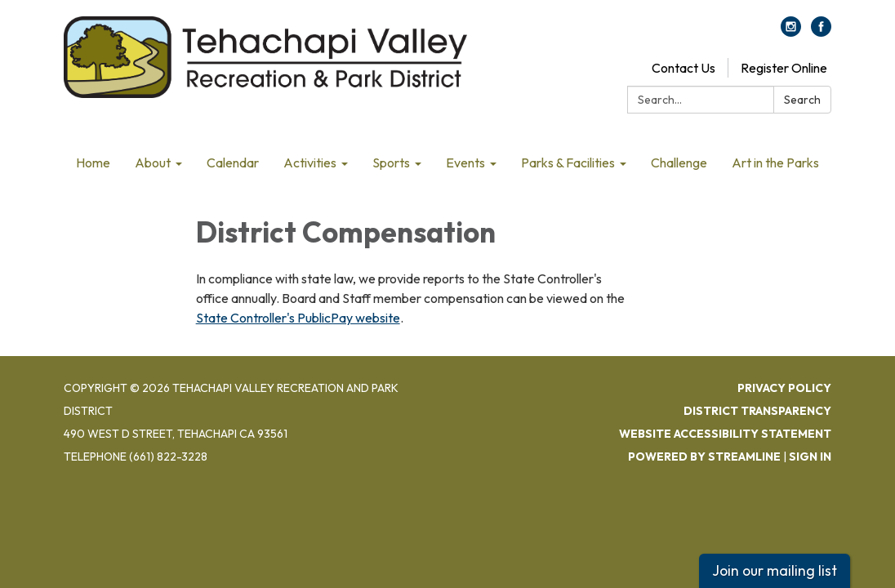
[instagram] (791, 32)
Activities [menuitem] (310, 163)
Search (802, 100)
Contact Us (683, 68)
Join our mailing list (775, 570)
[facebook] (821, 32)
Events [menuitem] (465, 163)
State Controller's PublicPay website (298, 318)
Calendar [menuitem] (233, 163)
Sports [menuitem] (391, 163)
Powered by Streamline (704, 457)
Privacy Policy (784, 388)
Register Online (784, 68)
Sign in (810, 457)
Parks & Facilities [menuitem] (568, 163)
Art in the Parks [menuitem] (775, 163)
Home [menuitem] (93, 163)
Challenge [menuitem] (679, 163)
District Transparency (757, 411)
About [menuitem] (153, 163)
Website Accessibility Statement (725, 434)
